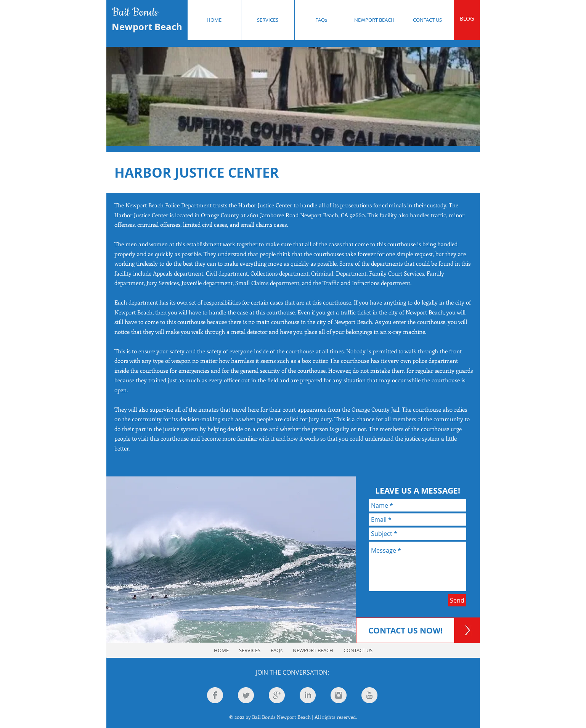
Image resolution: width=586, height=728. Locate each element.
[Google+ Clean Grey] (277, 695)
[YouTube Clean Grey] (369, 695)
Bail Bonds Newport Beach (281, 717)
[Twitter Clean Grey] (246, 695)
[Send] (457, 600)
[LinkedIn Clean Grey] (308, 695)
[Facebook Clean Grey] (215, 695)
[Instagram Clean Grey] (339, 695)
